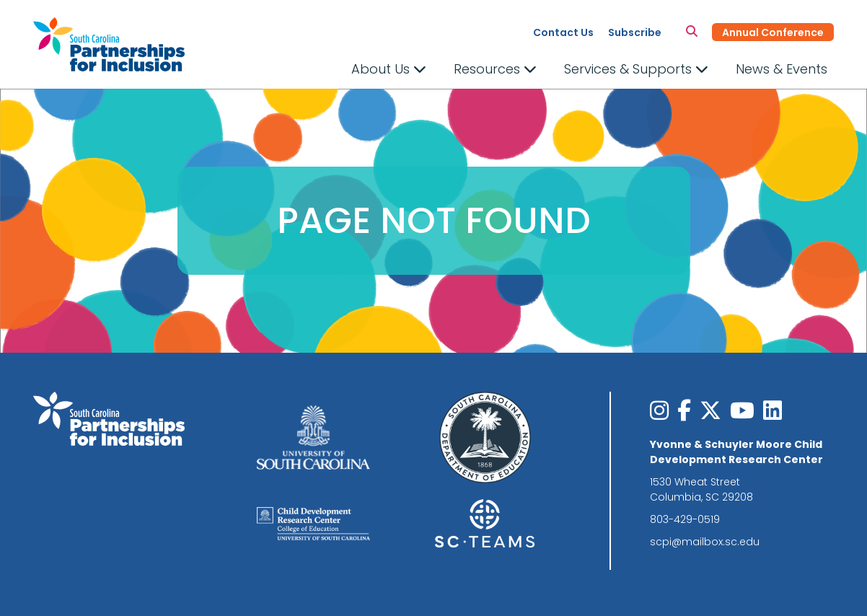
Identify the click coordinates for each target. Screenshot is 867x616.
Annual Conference (773, 32)
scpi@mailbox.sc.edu (705, 542)
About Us (389, 69)
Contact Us (563, 32)
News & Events (782, 69)
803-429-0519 (685, 519)
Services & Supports (636, 69)
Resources (495, 69)
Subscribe (635, 32)
